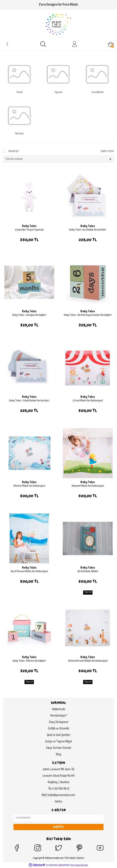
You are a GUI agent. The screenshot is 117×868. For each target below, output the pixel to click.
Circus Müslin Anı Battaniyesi (88, 401)
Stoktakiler (14, 151)
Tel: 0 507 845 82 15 (59, 789)
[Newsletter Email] (58, 818)
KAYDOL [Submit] (59, 827)
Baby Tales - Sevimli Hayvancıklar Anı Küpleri (88, 315)
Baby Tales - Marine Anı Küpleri (29, 661)
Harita (58, 802)
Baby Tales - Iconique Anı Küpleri (29, 315)
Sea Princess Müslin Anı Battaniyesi (29, 571)
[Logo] (59, 24)
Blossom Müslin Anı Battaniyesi (88, 486)
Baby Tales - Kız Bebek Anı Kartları (88, 230)
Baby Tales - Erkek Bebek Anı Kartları (29, 401)
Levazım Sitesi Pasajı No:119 (58, 776)
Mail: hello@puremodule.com (58, 795)
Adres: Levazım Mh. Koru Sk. (59, 769)
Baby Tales (29, 226)
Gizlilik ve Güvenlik (58, 729)
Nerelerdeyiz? (58, 716)
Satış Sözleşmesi (58, 722)
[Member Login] (75, 44)
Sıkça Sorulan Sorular (59, 748)
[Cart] (111, 44)
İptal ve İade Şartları (59, 735)
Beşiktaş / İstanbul (58, 782)
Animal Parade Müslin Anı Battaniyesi (88, 661)
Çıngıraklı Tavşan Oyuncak (29, 230)
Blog (58, 754)
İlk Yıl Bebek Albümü (88, 571)
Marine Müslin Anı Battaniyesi (29, 486)
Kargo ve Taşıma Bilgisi (59, 742)
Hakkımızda (59, 709)
